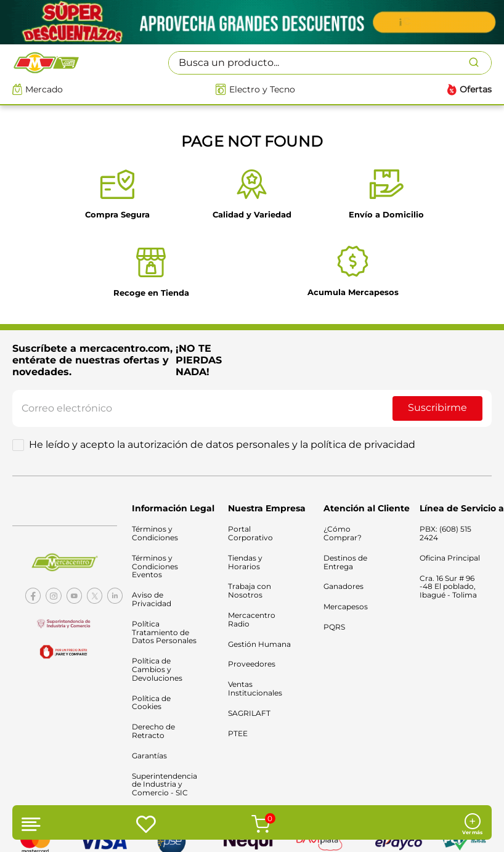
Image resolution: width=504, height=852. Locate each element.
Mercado (44, 90)
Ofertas (476, 90)
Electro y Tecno (262, 90)
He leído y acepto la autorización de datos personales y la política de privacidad (222, 445)
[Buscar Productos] (480, 63)
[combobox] (330, 63)
